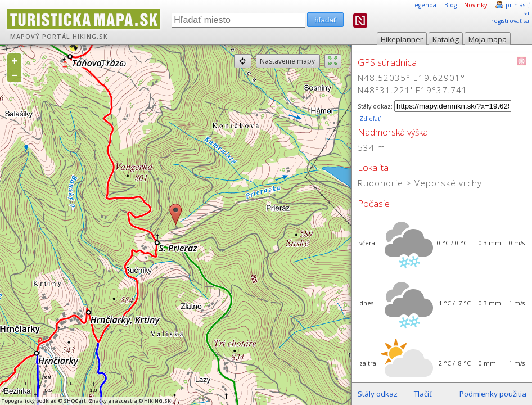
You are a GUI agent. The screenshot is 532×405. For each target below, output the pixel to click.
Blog (450, 5)
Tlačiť (423, 394)
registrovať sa (510, 21)
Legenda (424, 5)
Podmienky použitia (493, 394)
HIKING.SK (90, 37)
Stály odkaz (378, 394)
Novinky (475, 5)
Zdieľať (369, 119)
